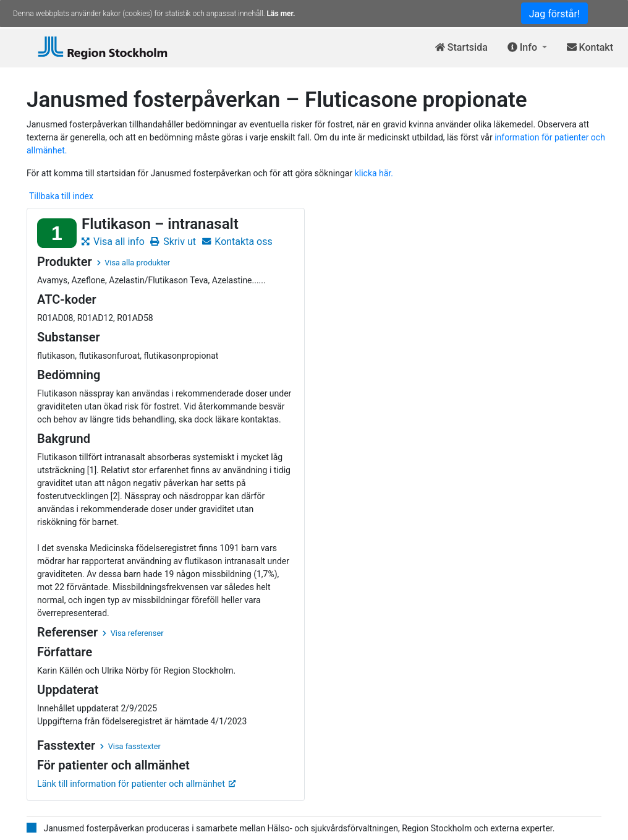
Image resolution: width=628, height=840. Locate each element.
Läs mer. (281, 14)
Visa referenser (133, 633)
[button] (527, 48)
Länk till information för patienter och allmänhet (137, 784)
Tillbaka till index (61, 196)
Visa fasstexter (130, 746)
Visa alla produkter (134, 263)
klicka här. (374, 173)
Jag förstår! (554, 14)
